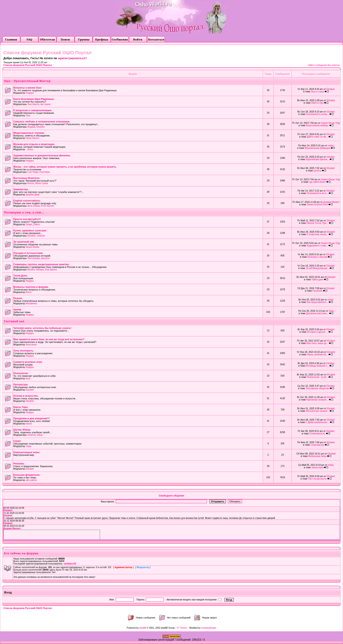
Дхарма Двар (32, 195)
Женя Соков (41, 183)
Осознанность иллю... (317, 114)
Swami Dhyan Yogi (330, 123)
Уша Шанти (33, 104)
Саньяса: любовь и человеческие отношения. (42, 122)
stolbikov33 (70, 564)
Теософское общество (317, 388)
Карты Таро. (21, 407)
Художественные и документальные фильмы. (42, 155)
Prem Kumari (47, 206)
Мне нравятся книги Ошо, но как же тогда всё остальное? (49, 339)
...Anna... (30, 149)
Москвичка (31, 303)
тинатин (41, 236)
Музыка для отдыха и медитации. (34, 144)
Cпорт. (17, 441)
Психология (21, 373)
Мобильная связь (317, 456)
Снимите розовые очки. (28, 362)
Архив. (18, 309)
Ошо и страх (317, 92)
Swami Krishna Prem (317, 205)
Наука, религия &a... (317, 355)
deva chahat (34, 206)
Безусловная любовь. (317, 125)
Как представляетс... (317, 302)
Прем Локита (32, 138)
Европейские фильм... (317, 159)
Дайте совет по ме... (317, 137)
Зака (331, 311)
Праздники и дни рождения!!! (31, 418)
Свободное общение (171, 496)
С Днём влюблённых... (317, 422)
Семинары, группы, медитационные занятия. (41, 264)
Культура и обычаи (317, 257)
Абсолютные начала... (317, 411)
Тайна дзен (317, 280)
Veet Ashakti (34, 258)
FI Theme (182, 628)
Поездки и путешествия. (28, 253)
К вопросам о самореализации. (33, 110)
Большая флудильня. (27, 475)
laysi (28, 378)
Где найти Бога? (317, 182)
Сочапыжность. (317, 434)
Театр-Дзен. (20, 276)
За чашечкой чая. (24, 242)
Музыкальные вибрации (317, 148)
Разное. (18, 298)
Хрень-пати (317, 467)
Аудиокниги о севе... (317, 246)
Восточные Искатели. (27, 178)
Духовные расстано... (317, 313)
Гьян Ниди (33, 172)
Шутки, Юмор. (22, 430)
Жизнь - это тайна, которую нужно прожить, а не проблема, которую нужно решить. (65, 167)
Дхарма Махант (331, 202)
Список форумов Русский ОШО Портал (28, 65)
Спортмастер (317, 445)
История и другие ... (317, 332)
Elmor (28, 292)
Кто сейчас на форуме (21, 553)
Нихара (40, 270)
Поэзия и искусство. (26, 396)
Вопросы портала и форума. (31, 287)
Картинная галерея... (317, 400)
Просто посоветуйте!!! (27, 219)
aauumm (45, 258)
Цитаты (318, 171)
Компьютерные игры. (27, 452)
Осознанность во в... (317, 193)
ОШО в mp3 (317, 103)
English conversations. (27, 201)
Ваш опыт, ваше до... (317, 343)
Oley (28, 116)
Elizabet (331, 89)
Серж (28, 446)
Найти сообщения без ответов (324, 65)
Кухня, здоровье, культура (30, 230)
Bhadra (31, 270)
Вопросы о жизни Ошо (27, 88)
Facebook (317, 291)
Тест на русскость (318, 479)
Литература (20, 384)
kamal (29, 424)
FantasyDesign (209, 628)
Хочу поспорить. (24, 351)
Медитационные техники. (29, 133)
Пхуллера (44, 172)
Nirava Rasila (32, 247)
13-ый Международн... (317, 268)
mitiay (331, 146)
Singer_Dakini (33, 224)
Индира (30, 93)
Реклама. (19, 464)
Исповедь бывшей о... (317, 366)
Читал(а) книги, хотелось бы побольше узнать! (42, 328)
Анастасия (31, 345)
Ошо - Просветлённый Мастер (27, 81)
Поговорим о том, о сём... (24, 213)
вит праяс (46, 104)
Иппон (31, 183)
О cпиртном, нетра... (317, 234)
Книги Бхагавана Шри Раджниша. (34, 99)
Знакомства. (21, 189)
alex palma (31, 480)
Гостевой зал (14, 321)
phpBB (143, 628)
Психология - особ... (317, 377)
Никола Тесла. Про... (318, 223)
